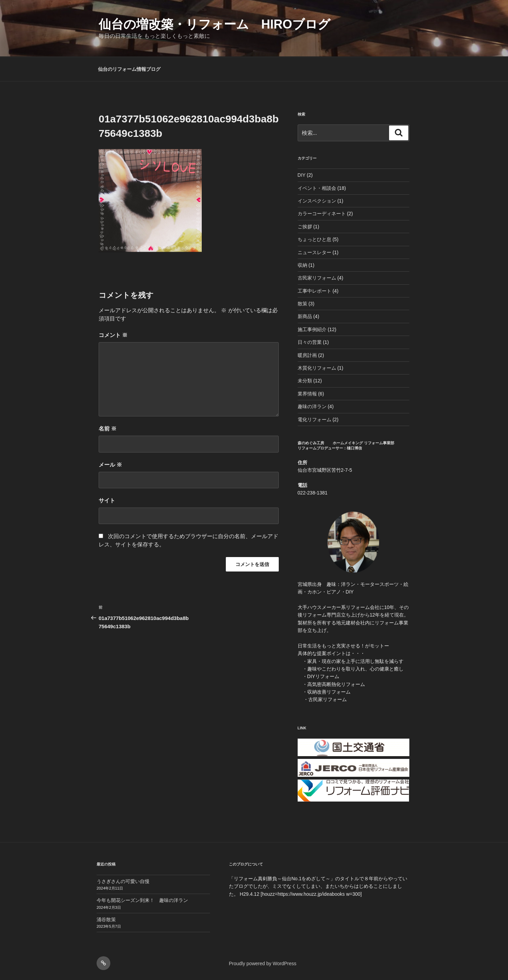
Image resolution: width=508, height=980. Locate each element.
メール (110, 465)
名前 (108, 429)
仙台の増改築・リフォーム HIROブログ (214, 24)
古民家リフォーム (317, 278)
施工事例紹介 (312, 329)
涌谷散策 (106, 919)
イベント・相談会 (317, 188)
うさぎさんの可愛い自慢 (123, 881)
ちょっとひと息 (314, 239)
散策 (302, 304)
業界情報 (307, 394)
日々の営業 (310, 342)
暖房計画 (307, 355)
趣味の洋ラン (312, 406)
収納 (302, 265)
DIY (302, 175)
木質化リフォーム (317, 368)
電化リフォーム (314, 420)
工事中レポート (314, 291)
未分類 (305, 381)
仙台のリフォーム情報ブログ (129, 69)
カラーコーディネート (322, 214)
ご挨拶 (305, 227)
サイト (107, 500)
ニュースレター (314, 252)
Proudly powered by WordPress (263, 963)
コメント (113, 335)
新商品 (305, 316)
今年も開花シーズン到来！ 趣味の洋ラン (142, 900)
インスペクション (317, 201)
